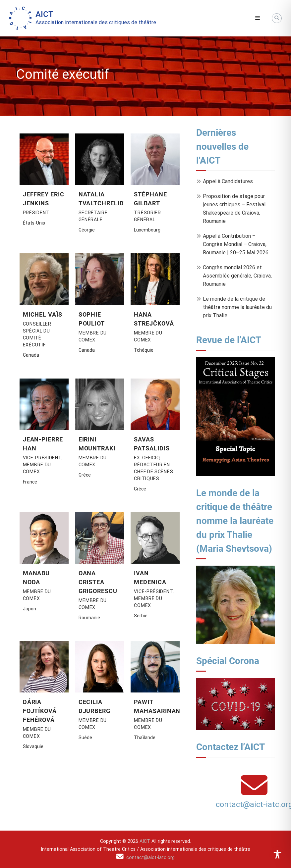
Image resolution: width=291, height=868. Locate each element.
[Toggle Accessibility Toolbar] (277, 854)
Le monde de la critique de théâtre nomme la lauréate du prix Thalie (237, 307)
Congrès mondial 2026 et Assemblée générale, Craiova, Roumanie (237, 276)
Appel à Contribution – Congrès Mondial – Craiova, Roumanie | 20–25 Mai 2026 (236, 244)
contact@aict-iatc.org (150, 858)
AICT (44, 14)
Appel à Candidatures (228, 181)
